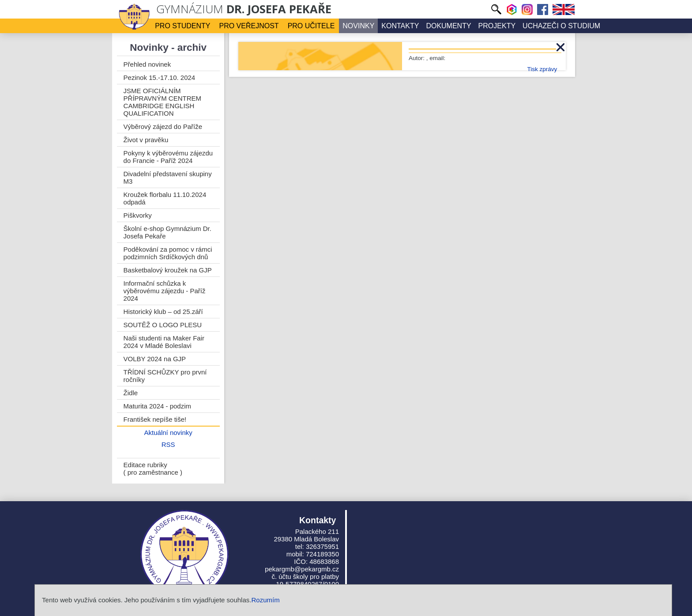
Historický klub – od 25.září (163, 312)
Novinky (358, 26)
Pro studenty (182, 26)
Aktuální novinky (168, 433)
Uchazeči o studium (561, 26)
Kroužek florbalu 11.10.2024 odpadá (165, 198)
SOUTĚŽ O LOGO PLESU (163, 325)
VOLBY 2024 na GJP (155, 359)
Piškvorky (138, 215)
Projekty (497, 26)
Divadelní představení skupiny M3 (168, 178)
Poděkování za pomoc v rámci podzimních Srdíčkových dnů (168, 253)
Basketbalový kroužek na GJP (168, 270)
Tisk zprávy (542, 69)
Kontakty (400, 26)
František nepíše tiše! (155, 419)
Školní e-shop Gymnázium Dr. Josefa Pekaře (167, 232)
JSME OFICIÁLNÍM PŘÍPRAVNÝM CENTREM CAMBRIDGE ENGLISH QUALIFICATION (162, 102)
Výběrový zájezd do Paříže (163, 127)
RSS (168, 444)
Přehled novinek (147, 64)
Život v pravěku (146, 140)
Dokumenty (448, 26)
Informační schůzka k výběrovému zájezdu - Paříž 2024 (165, 291)
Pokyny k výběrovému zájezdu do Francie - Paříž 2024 (168, 157)
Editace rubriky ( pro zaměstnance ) (153, 469)
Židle (131, 393)
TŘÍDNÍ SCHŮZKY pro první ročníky (165, 376)
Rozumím (265, 600)
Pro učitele (311, 26)
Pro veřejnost (249, 26)
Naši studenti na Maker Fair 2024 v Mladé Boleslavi (164, 342)
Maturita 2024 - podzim (157, 406)
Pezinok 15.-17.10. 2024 (160, 77)
